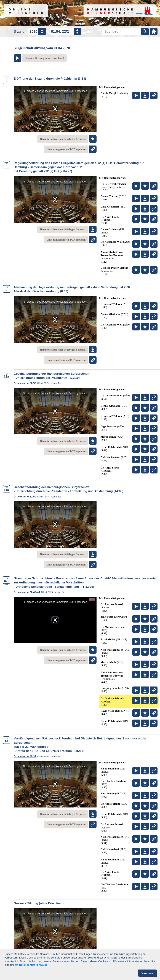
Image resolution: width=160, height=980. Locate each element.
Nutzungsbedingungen (31, 973)
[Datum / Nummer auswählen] (66, 31)
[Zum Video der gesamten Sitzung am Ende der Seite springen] (40, 58)
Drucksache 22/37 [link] (39, 756)
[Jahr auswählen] (37, 31)
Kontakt (115, 973)
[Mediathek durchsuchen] (121, 31)
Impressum (92, 973)
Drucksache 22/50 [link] (39, 383)
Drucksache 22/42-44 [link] (40, 592)
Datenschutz (66, 973)
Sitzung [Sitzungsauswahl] (19, 31)
